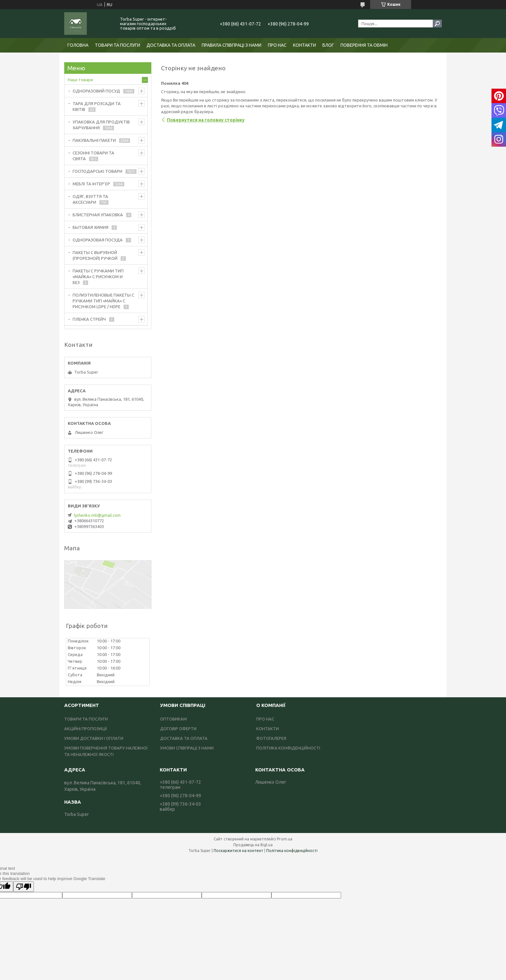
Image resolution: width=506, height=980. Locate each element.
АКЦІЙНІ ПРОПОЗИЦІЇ (86, 729)
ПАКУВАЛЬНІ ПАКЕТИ (94, 140)
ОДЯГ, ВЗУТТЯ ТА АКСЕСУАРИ (90, 199)
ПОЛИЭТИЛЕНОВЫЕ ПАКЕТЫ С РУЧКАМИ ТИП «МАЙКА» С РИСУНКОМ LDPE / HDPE (103, 301)
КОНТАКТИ (304, 45)
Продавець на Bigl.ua (253, 845)
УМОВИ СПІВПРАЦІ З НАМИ (187, 748)
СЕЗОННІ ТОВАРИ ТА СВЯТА (93, 156)
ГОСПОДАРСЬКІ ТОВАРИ (97, 171)
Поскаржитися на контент (238, 851)
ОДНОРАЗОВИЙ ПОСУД (96, 91)
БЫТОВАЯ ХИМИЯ (91, 227)
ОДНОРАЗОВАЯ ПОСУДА (98, 240)
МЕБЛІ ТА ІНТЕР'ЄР (91, 184)
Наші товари (80, 80)
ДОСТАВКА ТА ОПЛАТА (171, 45)
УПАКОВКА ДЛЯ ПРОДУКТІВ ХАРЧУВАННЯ (101, 125)
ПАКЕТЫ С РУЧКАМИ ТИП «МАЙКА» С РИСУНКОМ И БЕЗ (98, 277)
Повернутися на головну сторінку (206, 120)
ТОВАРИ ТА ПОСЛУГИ (117, 45)
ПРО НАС (277, 45)
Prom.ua (285, 839)
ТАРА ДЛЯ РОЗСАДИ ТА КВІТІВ (97, 106)
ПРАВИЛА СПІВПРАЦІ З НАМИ (232, 45)
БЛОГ (328, 45)
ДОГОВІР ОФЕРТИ (178, 729)
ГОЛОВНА (78, 45)
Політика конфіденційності (292, 851)
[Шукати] (437, 24)
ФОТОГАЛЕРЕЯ (271, 738)
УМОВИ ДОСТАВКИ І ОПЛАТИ (94, 738)
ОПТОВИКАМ (173, 719)
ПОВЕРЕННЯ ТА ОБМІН (364, 45)
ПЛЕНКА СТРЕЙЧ (89, 319)
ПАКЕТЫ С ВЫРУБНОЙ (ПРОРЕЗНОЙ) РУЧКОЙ (95, 255)
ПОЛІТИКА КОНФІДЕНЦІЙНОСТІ (288, 748)
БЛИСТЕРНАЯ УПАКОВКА (98, 215)
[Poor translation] (24, 887)
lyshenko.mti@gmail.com (97, 515)
